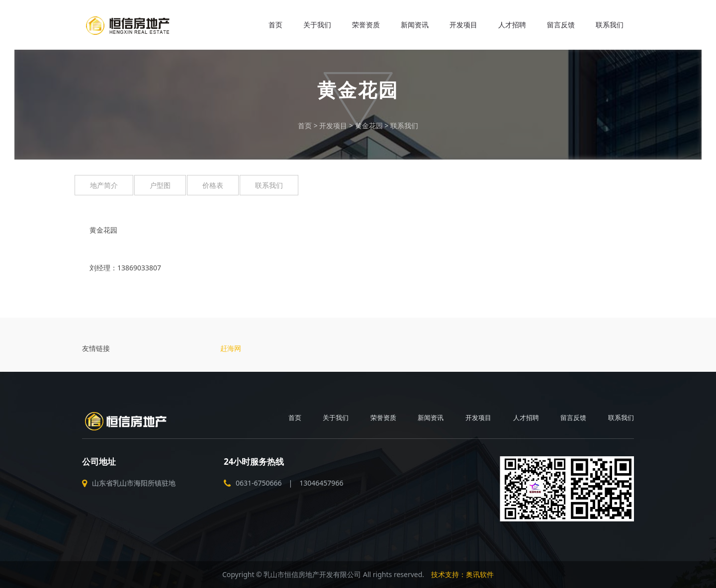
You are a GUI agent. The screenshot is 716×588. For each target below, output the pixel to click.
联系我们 (610, 25)
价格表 (213, 185)
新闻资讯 (415, 25)
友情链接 (96, 348)
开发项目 (463, 25)
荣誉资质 (366, 25)
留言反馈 (561, 25)
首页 (275, 25)
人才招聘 (512, 25)
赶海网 (231, 348)
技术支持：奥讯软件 (462, 574)
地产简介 (104, 185)
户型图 (160, 185)
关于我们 (317, 25)
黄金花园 (369, 126)
